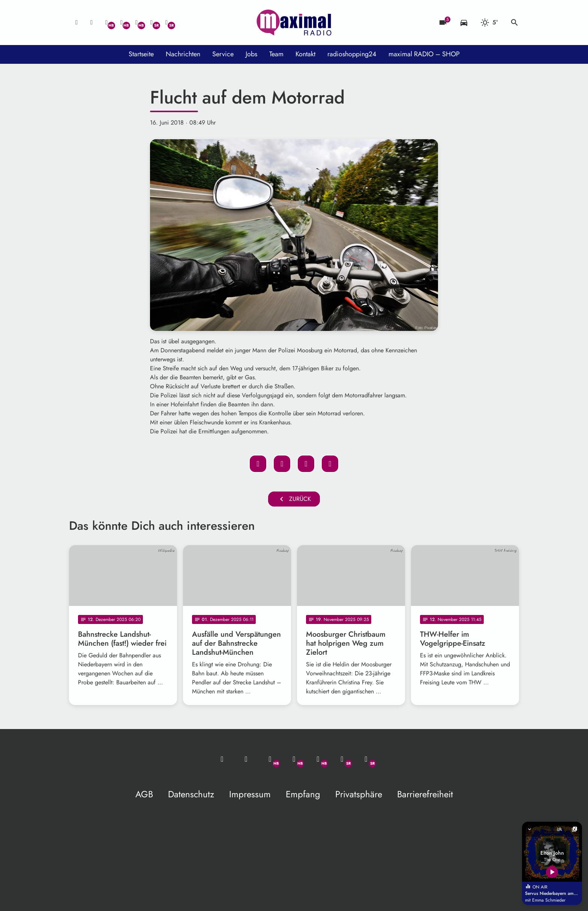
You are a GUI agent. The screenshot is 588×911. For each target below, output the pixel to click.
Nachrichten (183, 54)
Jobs (251, 54)
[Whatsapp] (106, 23)
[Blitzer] (443, 23)
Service (223, 54)
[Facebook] (121, 23)
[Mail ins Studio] (76, 23)
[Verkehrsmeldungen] (464, 23)
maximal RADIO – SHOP (424, 54)
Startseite (141, 54)
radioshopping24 (352, 54)
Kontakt (305, 54)
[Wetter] (489, 23)
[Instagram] (136, 23)
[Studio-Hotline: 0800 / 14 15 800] (91, 23)
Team (276, 54)
